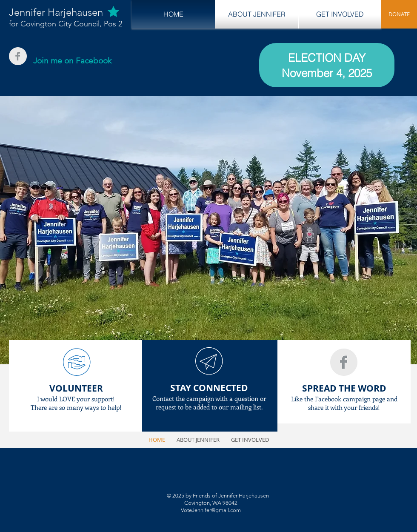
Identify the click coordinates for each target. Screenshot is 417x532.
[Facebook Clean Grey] (18, 56)
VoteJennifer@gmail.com (211, 510)
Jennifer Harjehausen (56, 12)
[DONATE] (399, 14)
